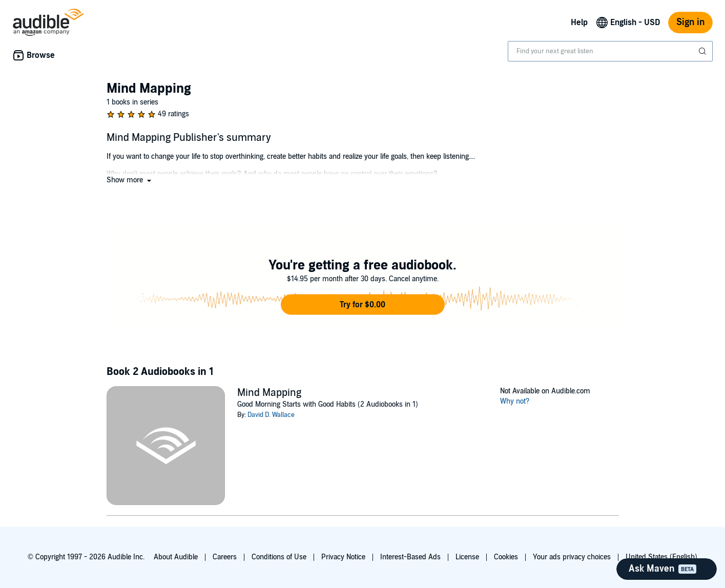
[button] (130, 180)
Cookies (506, 557)
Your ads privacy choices (572, 557)
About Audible (176, 557)
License (467, 557)
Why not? (515, 401)
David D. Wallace (271, 415)
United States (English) (661, 557)
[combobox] (610, 51)
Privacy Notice (343, 557)
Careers (225, 557)
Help (579, 23)
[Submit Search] (703, 51)
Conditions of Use (279, 557)
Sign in (690, 22)
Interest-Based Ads (410, 557)
